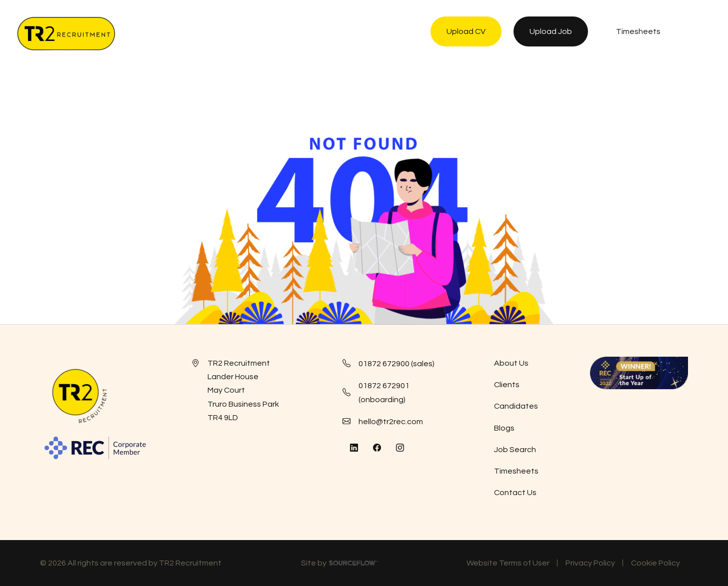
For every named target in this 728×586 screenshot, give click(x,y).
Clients (507, 385)
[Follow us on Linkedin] (354, 448)
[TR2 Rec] (66, 33)
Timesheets (516, 471)
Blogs (504, 428)
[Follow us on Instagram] (400, 448)
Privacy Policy (590, 563)
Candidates (516, 406)
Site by (340, 565)
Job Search (515, 450)
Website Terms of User (508, 563)
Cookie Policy (655, 563)
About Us (511, 363)
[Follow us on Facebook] (377, 448)
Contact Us (515, 493)
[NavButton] (700, 33)
